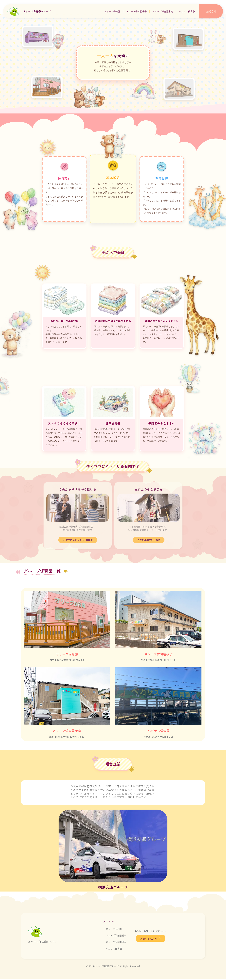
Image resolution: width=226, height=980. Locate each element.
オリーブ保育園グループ (37, 11)
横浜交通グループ (113, 888)
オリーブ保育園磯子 (136, 11)
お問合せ (211, 11)
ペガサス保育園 (187, 11)
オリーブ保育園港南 (163, 11)
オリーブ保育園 (112, 11)
